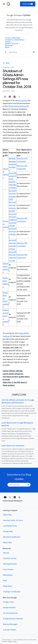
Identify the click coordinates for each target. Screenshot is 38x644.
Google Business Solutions (13, 619)
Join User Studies (10, 630)
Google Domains (9, 608)
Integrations (8, 586)
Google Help (8, 531)
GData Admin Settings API (18, 106)
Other (13, 91)
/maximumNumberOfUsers (13, 185)
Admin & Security (12, 44)
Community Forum (10, 526)
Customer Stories (10, 558)
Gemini (8, 42)
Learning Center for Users (13, 520)
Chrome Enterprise (10, 613)
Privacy (10, 642)
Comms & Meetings (13, 38)
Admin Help (7, 515)
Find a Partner (8, 570)
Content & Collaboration (15, 40)
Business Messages (10, 624)
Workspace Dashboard (12, 537)
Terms (15, 642)
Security (6, 553)
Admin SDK (6, 91)
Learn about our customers (13, 446)
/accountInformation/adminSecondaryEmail (13, 220)
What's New (7, 543)
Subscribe (28, 4)
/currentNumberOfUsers (13, 176)
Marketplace (8, 575)
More (8, 47)
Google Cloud (8, 602)
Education (10, 46)
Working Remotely (10, 564)
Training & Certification (12, 592)
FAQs (5, 581)
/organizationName (13, 167)
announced (23, 101)
